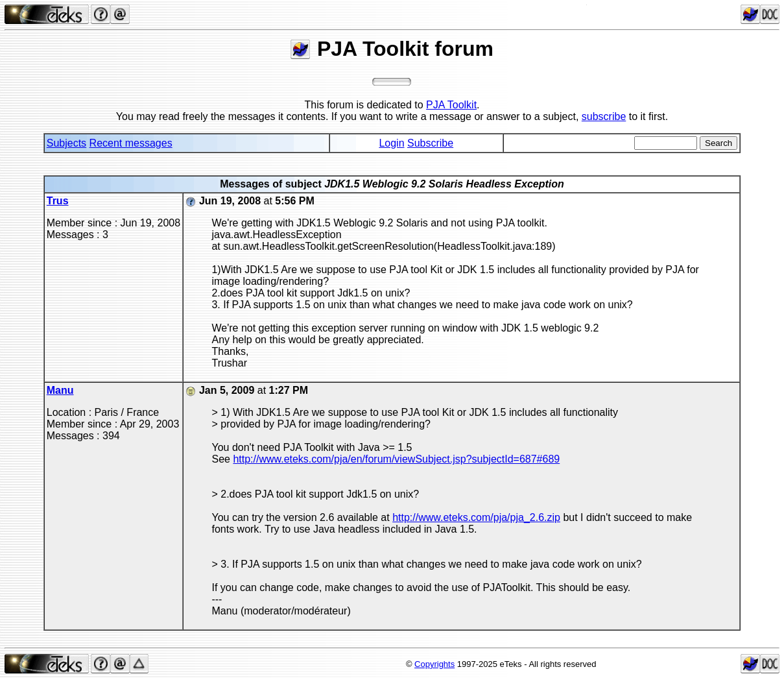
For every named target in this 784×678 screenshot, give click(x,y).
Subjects (66, 143)
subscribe (604, 116)
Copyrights (434, 664)
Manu (60, 390)
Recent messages (131, 143)
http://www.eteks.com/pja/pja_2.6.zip (476, 517)
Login (391, 143)
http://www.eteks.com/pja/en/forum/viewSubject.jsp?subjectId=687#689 (396, 459)
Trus (58, 201)
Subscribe (430, 143)
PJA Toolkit (451, 105)
